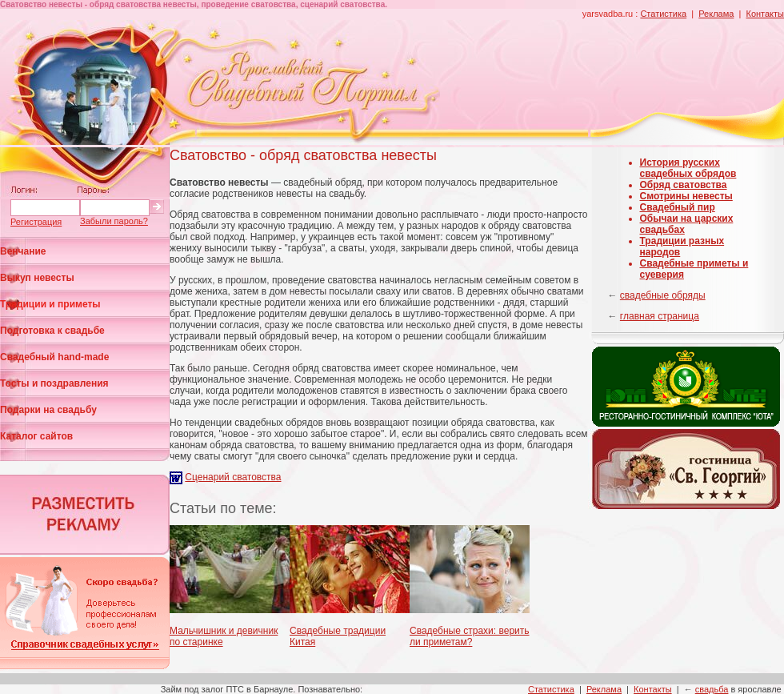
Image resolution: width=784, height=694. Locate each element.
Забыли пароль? (114, 221)
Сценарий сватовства (233, 477)
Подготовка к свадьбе (52, 331)
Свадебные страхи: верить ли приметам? (470, 636)
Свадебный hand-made (54, 357)
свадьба (712, 689)
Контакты (765, 14)
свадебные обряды (663, 295)
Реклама (716, 14)
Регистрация (36, 222)
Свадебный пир (678, 207)
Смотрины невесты (686, 196)
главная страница (660, 316)
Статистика (663, 14)
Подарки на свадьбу (48, 410)
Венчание (23, 251)
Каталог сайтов (36, 436)
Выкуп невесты (37, 278)
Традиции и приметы (50, 304)
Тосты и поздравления (54, 383)
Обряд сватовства (684, 185)
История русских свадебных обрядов (688, 168)
